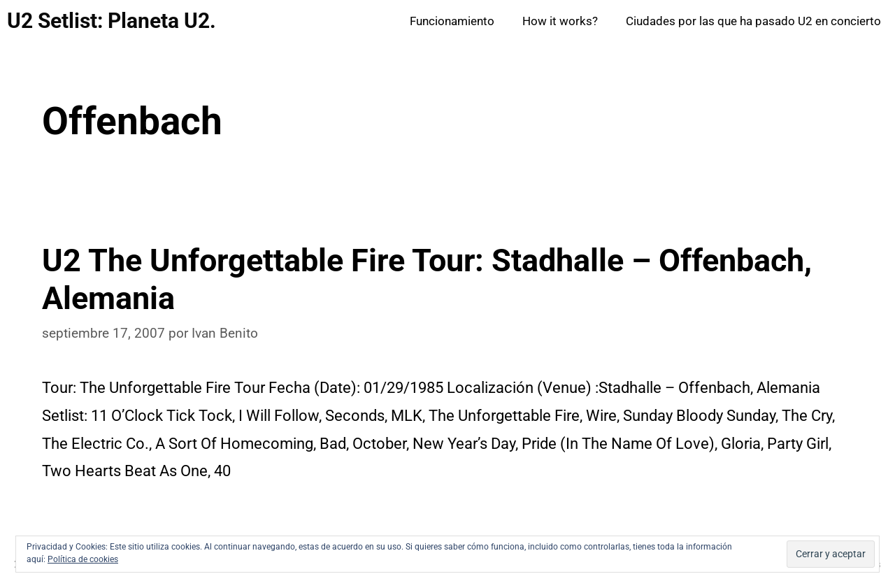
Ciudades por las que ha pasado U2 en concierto (753, 21)
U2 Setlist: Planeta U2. (112, 21)
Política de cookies (83, 559)
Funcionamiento (452, 21)
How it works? (560, 21)
